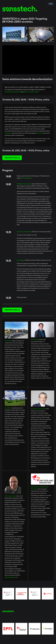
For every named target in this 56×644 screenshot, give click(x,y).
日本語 (51, 4)
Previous (4, 398)
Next (26, 398)
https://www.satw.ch (11, 577)
